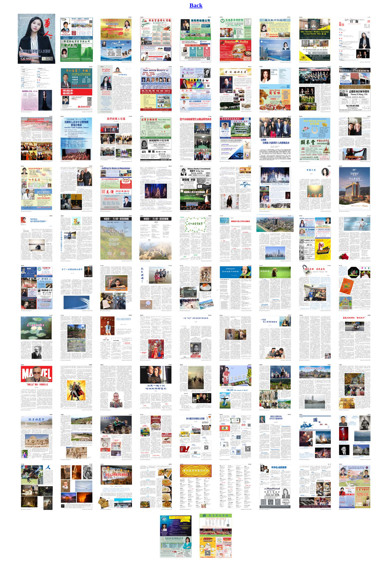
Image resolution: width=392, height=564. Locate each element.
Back (196, 5)
